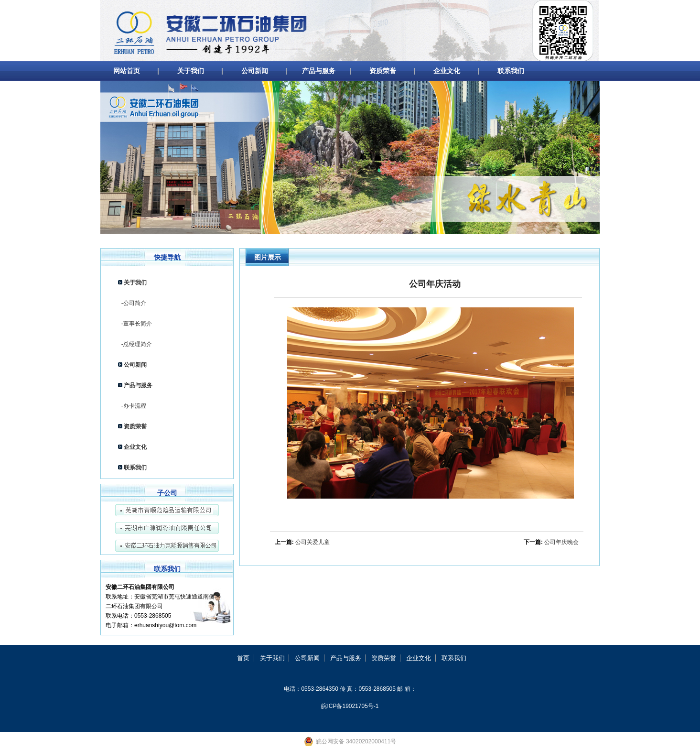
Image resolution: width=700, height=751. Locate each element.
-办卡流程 (132, 406)
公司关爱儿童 (312, 542)
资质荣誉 (383, 71)
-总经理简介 (135, 344)
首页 (243, 658)
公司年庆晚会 (561, 542)
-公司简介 (132, 303)
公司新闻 (255, 71)
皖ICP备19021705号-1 (350, 706)
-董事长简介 (135, 324)
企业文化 (447, 71)
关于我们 (191, 71)
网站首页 (127, 71)
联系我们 (511, 71)
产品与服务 (319, 71)
